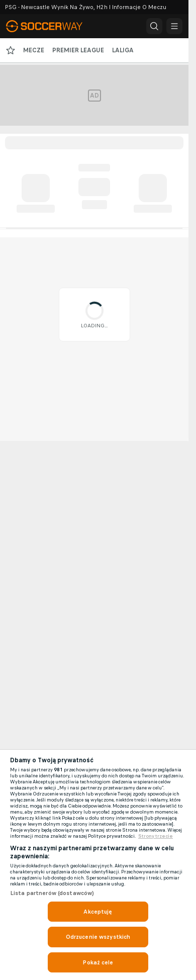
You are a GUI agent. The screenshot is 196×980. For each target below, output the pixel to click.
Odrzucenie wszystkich (98, 937)
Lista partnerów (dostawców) (52, 893)
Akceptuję (98, 912)
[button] (154, 26)
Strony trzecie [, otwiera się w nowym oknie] (156, 836)
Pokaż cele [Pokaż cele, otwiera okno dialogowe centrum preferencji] (98, 962)
